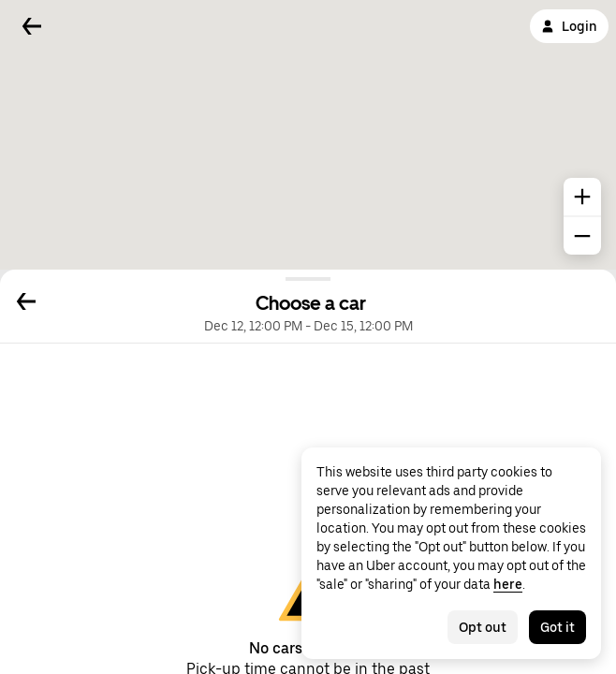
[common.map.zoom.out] (582, 236)
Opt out (483, 627)
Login (569, 26)
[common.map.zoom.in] (582, 197)
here (508, 584)
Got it (557, 627)
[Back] (32, 26)
